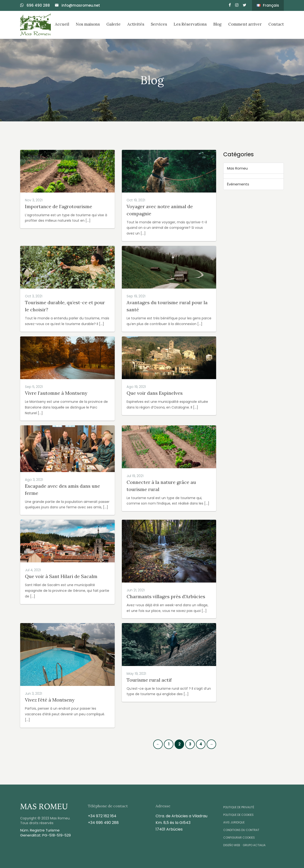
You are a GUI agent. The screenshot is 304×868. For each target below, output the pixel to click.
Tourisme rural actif (149, 680)
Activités (136, 24)
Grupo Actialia (254, 845)
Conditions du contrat (241, 830)
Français (268, 5)
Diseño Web (232, 845)
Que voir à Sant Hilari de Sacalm (61, 576)
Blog (217, 24)
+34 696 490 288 (103, 823)
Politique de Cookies (238, 815)
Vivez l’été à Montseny (50, 700)
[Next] (211, 744)
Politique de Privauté (239, 807)
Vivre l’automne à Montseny (56, 393)
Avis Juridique (234, 822)
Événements (238, 184)
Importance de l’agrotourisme (59, 206)
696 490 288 (35, 5)
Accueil (62, 24)
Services (159, 24)
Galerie (114, 24)
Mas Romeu (237, 168)
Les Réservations (190, 24)
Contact (276, 24)
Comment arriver (245, 24)
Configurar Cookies (239, 838)
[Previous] (158, 744)
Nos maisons (88, 24)
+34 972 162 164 (102, 816)
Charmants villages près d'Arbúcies (166, 596)
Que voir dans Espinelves (155, 393)
